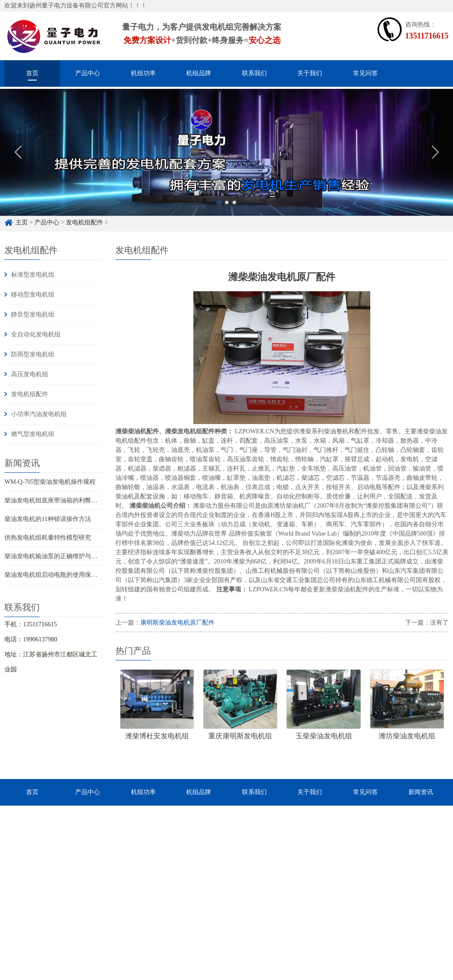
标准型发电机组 (33, 275)
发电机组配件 (30, 394)
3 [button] (234, 215)
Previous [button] (18, 165)
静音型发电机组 (33, 314)
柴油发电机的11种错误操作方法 (48, 519)
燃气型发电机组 (33, 434)
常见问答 (365, 73)
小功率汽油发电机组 (39, 414)
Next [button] (435, 165)
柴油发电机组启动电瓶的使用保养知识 (57, 575)
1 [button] (219, 215)
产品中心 (88, 73)
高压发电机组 (30, 374)
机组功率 (143, 73)
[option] (226, 165)
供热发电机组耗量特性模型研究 (48, 538)
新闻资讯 (421, 792)
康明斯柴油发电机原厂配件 (177, 623)
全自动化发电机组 (36, 334)
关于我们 (310, 73)
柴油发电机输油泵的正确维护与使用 (54, 556)
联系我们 (254, 73)
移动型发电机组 (33, 295)
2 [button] (227, 215)
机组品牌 (199, 73)
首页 (32, 73)
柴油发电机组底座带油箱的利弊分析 (54, 500)
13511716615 (427, 36)
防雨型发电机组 (33, 354)
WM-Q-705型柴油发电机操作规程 (50, 482)
